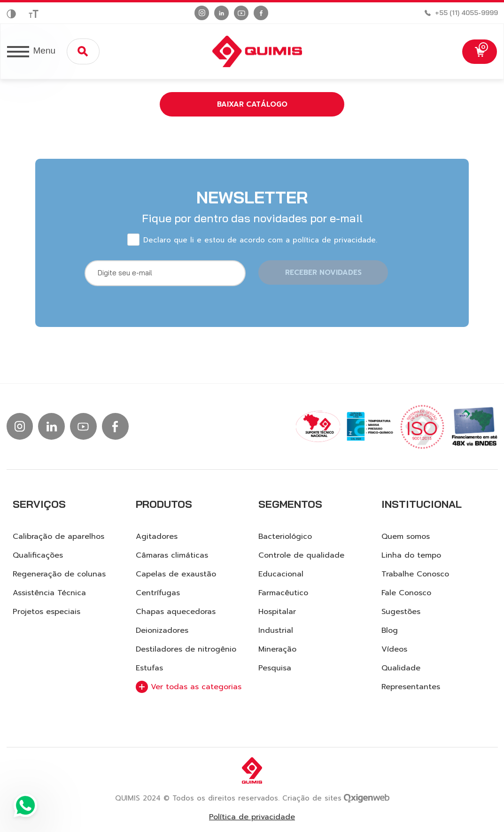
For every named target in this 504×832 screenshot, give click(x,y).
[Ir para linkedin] (221, 13)
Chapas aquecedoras (176, 612)
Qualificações (38, 555)
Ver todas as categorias (189, 687)
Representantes (411, 687)
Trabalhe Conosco (415, 574)
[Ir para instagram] (202, 13)
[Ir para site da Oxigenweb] (367, 797)
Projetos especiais (47, 612)
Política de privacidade (252, 817)
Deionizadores (162, 630)
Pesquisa (275, 668)
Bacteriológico (285, 537)
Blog (390, 630)
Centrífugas (158, 593)
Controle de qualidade (301, 555)
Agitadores (157, 537)
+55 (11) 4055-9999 (466, 13)
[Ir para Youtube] (241, 13)
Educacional (281, 574)
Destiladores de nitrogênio (186, 649)
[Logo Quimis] (252, 52)
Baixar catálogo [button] (252, 104)
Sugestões (401, 612)
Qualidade (401, 668)
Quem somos (406, 537)
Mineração (277, 649)
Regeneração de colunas (59, 574)
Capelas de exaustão (176, 574)
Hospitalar (277, 612)
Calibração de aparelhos (58, 537)
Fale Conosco (406, 593)
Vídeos (394, 649)
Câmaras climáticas (172, 555)
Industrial (276, 630)
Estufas (149, 668)
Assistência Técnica (49, 593)
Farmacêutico (283, 593)
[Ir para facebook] (261, 13)
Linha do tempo (411, 555)
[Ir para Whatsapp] (25, 807)
